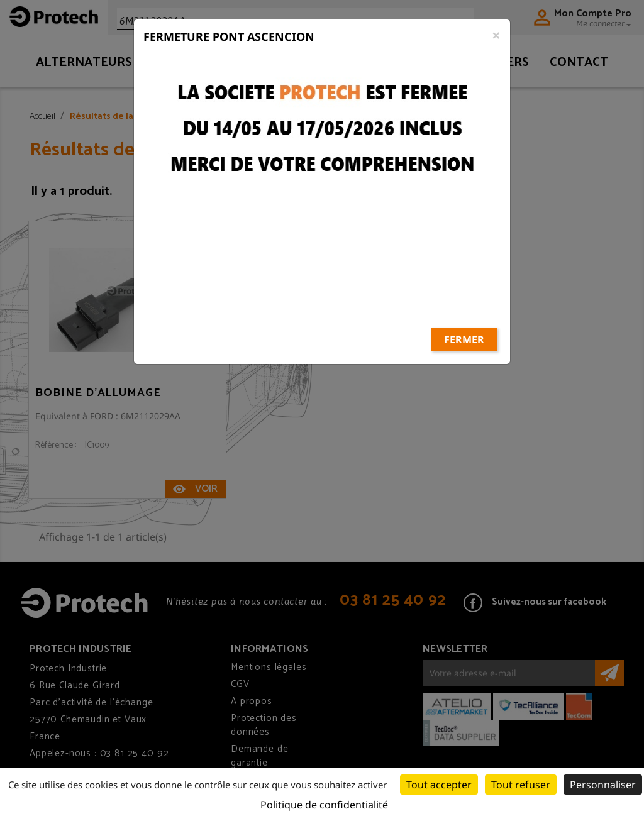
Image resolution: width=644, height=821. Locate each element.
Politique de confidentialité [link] (324, 805)
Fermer (464, 295)
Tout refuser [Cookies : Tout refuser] (521, 785)
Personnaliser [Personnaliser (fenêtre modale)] (603, 785)
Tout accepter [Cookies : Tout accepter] (439, 785)
